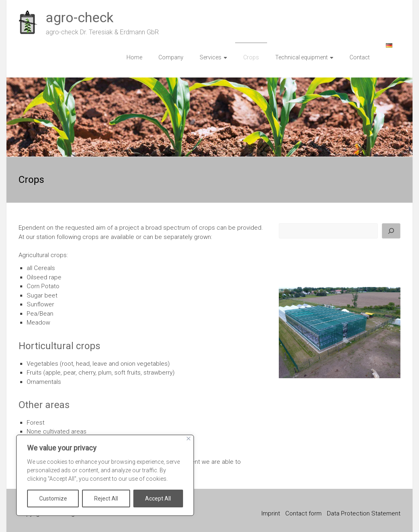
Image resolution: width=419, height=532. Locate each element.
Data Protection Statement (364, 513)
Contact (360, 57)
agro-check (80, 17)
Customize (53, 498)
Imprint (271, 513)
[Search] (391, 231)
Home (134, 57)
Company (171, 57)
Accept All (158, 498)
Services (211, 57)
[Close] (188, 439)
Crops (251, 57)
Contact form (303, 513)
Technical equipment (301, 57)
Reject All (106, 498)
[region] (105, 475)
